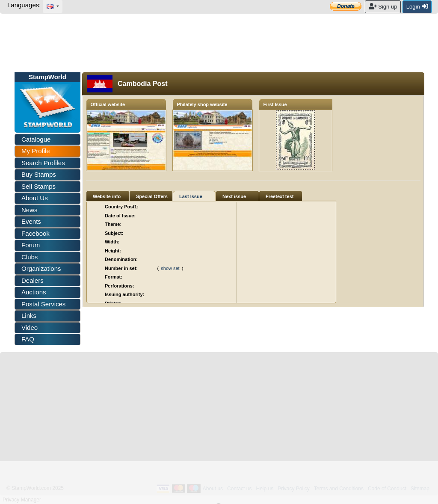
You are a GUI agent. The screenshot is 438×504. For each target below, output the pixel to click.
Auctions (34, 292)
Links (29, 316)
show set (170, 268)
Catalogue (36, 139)
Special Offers (152, 196)
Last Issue (191, 196)
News (30, 210)
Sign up (383, 6)
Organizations (41, 268)
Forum (31, 245)
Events (31, 221)
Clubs (30, 257)
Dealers (33, 280)
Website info (107, 196)
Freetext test (280, 196)
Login (417, 6)
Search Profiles (43, 163)
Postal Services (43, 304)
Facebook (36, 233)
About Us (35, 198)
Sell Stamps (38, 186)
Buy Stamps (39, 174)
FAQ (28, 339)
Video (30, 328)
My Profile (36, 151)
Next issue (234, 196)
